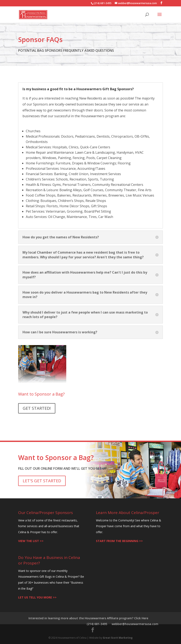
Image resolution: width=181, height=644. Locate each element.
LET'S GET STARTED (42, 481)
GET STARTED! (37, 408)
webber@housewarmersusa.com (135, 624)
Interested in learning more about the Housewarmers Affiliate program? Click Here (88, 618)
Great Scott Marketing (118, 638)
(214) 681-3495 (97, 624)
